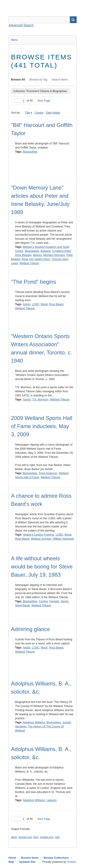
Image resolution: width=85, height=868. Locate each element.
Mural (44, 304)
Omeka (71, 862)
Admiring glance (31, 629)
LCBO (35, 304)
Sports (27, 400)
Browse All (18, 80)
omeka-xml (46, 837)
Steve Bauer (23, 605)
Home (12, 858)
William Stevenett (64, 539)
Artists (26, 304)
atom (14, 837)
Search (73, 20)
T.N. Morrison (40, 400)
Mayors (37, 255)
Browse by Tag (38, 80)
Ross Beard (56, 304)
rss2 (57, 837)
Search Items (60, 80)
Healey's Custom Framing (39, 535)
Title (27, 113)
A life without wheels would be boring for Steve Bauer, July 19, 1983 (42, 567)
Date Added (53, 113)
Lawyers (52, 800)
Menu (15, 40)
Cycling (43, 601)
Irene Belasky (23, 255)
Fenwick (54, 601)
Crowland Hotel (61, 251)
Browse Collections (56, 858)
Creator (39, 113)
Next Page (44, 101)
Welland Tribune (29, 263)
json (36, 837)
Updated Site (27, 862)
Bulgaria (46, 251)
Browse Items (30, 858)
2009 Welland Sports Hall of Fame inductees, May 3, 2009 (42, 426)
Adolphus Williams (34, 722)
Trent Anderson (48, 473)
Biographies (30, 152)
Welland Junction (41, 539)
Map (11, 862)
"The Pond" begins (34, 282)
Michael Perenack (54, 255)
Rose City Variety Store (36, 259)
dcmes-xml (25, 837)
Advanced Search (21, 25)
